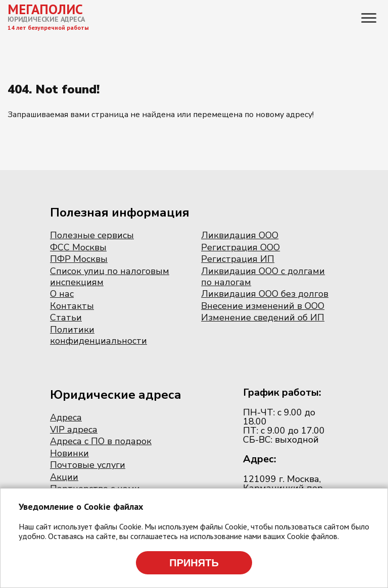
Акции (64, 477)
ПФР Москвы (79, 259)
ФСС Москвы (78, 247)
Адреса (66, 417)
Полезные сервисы (92, 235)
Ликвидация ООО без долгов (265, 294)
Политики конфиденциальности (99, 335)
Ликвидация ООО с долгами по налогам (263, 277)
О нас (62, 294)
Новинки (69, 453)
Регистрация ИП (238, 259)
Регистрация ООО (240, 247)
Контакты (72, 306)
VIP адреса (74, 430)
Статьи (66, 317)
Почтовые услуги (88, 465)
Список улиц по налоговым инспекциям (110, 277)
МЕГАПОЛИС (45, 9)
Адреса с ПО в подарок (101, 441)
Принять (194, 563)
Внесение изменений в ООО (263, 306)
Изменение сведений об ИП (263, 317)
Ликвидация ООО (240, 235)
